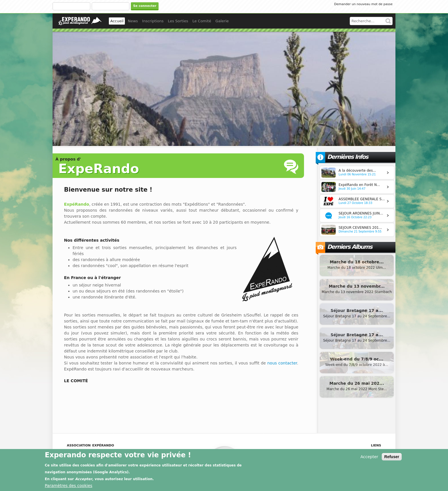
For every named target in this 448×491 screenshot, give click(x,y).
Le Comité (202, 21)
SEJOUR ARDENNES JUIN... (361, 213)
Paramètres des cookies (69, 487)
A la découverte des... (357, 171)
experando (80, 21)
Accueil (117, 21)
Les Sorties (178, 21)
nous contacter (282, 363)
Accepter (369, 458)
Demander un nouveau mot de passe (364, 4)
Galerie (222, 21)
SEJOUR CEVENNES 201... (360, 228)
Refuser (392, 458)
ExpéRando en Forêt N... (359, 185)
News (133, 21)
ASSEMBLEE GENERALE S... (362, 199)
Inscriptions (153, 21)
